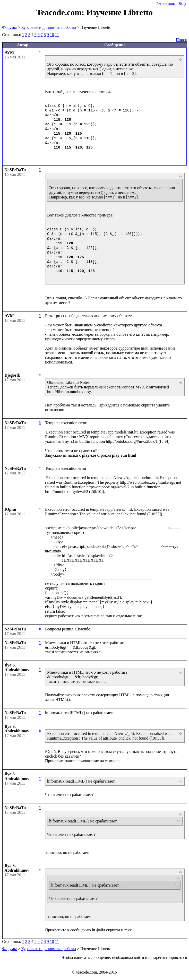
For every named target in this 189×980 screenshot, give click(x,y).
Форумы (9, 27)
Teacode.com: (61, 12)
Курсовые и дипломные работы (49, 27)
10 (52, 35)
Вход (182, 4)
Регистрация (166, 4)
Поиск (181, 40)
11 (57, 35)
